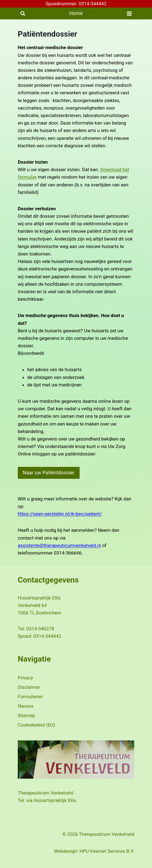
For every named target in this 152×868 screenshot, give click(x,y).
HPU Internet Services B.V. (107, 851)
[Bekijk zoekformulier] (23, 14)
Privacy (25, 678)
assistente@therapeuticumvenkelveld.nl (59, 545)
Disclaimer (29, 687)
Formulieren (30, 697)
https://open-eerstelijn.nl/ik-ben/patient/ (60, 514)
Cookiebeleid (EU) (36, 725)
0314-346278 (40, 629)
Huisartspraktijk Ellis (55, 800)
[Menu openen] (129, 13)
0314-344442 (47, 636)
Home (76, 13)
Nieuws (26, 706)
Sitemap (26, 715)
